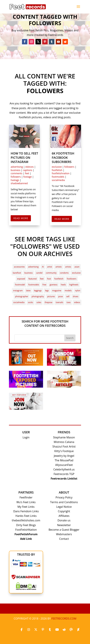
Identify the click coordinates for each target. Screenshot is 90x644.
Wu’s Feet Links (26, 502)
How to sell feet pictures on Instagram (24, 158)
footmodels (58, 177)
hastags (15, 180)
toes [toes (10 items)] (69, 302)
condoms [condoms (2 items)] (64, 273)
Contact (64, 539)
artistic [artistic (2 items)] (59, 267)
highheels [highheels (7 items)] (74, 285)
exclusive (57, 167)
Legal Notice (64, 507)
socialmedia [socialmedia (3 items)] (19, 302)
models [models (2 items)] (68, 291)
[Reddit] (64, 630)
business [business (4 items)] (28, 273)
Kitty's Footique (64, 451)
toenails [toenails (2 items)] (59, 302)
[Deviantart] (78, 630)
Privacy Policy (64, 497)
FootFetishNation (26, 530)
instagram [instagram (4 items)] (18, 291)
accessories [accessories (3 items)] (19, 267)
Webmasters (64, 534)
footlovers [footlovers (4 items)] (72, 279)
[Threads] (71, 630)
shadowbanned (19, 183)
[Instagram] (29, 630)
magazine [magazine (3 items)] (57, 291)
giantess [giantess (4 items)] (54, 285)
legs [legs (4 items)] (47, 291)
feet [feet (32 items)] (42, 279)
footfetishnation (61, 173)
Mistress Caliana (64, 442)
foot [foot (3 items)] (49, 279)
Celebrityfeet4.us (64, 469)
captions (27, 170)
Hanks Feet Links (26, 516)
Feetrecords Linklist (64, 479)
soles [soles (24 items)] (39, 302)
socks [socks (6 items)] (30, 302)
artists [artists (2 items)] (68, 267)
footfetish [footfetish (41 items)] (59, 279)
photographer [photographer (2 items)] (22, 296)
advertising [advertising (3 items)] (33, 267)
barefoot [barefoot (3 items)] (17, 273)
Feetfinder (26, 497)
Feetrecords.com (64, 619)
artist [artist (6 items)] (50, 267)
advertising (17, 167)
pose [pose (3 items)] (61, 296)
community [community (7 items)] (51, 273)
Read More (21, 218)
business (15, 170)
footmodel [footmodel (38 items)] (20, 285)
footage (28, 177)
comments (16, 173)
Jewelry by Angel (64, 456)
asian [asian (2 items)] (77, 267)
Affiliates (64, 516)
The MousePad (64, 460)
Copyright (64, 511)
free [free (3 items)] (44, 285)
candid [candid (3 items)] (39, 273)
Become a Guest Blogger (64, 530)
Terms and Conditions (64, 502)
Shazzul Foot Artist (64, 446)
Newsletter (64, 525)
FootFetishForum (26, 534)
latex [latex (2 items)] (28, 291)
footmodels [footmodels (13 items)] (34, 285)
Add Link (26, 539)
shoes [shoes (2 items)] (76, 296)
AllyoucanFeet (64, 465)
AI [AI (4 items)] (43, 267)
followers (16, 177)
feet (27, 173)
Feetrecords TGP (64, 474)
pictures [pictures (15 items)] (51, 296)
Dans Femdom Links (26, 511)
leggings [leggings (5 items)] (38, 291)
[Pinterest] (43, 630)
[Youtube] (57, 630)
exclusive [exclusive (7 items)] (76, 273)
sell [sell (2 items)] (68, 296)
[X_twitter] (36, 630)
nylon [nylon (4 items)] (78, 291)
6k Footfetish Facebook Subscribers (63, 158)
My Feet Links (26, 507)
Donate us (64, 520)
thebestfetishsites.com (26, 520)
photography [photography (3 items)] (38, 296)
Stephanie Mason (64, 437)
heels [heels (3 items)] (63, 285)
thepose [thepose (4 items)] (49, 302)
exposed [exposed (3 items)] (21, 279)
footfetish (57, 170)
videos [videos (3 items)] (77, 302)
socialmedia (58, 180)
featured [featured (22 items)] (32, 279)
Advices (29, 167)
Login (26, 437)
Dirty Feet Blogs (26, 525)
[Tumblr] (50, 630)
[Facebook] (22, 630)
